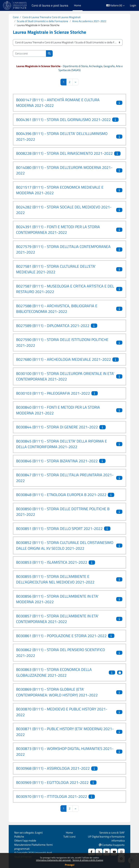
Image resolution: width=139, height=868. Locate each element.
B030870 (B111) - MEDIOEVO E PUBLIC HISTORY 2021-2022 (62, 712)
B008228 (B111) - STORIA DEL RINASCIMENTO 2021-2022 (64, 153)
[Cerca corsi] (30, 54)
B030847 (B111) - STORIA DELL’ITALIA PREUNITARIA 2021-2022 (65, 478)
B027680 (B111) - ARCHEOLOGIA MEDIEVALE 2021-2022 (64, 359)
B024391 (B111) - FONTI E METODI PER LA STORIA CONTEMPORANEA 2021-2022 (58, 230)
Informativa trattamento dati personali (54, 860)
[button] (115, 5)
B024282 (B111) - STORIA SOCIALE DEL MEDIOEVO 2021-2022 (64, 210)
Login (133, 5)
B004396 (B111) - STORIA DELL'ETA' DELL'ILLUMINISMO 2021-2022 (62, 136)
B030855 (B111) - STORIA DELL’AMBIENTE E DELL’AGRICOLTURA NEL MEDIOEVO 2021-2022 (55, 579)
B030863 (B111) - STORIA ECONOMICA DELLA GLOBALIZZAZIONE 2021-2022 (54, 672)
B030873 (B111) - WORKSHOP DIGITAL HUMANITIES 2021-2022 (65, 751)
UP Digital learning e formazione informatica (106, 839)
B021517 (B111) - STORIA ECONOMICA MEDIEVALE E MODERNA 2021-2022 (60, 190)
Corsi (16, 17)
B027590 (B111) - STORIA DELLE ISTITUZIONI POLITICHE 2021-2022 (62, 342)
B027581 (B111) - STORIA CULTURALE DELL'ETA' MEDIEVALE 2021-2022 (56, 269)
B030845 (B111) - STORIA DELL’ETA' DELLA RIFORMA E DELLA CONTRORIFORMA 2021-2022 (62, 444)
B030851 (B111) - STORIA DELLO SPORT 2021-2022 (59, 528)
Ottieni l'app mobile (25, 841)
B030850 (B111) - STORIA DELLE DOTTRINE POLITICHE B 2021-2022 (63, 512)
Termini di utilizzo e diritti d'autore (88, 860)
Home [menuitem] (78, 5)
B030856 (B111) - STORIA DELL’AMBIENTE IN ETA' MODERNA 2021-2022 (57, 599)
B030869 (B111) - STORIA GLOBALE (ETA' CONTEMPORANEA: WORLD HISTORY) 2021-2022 (57, 692)
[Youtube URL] (114, 852)
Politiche (19, 837)
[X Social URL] (99, 852)
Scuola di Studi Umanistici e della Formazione (43, 21)
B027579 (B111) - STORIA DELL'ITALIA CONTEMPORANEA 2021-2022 (63, 249)
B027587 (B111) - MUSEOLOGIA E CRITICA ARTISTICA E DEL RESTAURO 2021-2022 (65, 289)
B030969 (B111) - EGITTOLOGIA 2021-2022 (52, 782)
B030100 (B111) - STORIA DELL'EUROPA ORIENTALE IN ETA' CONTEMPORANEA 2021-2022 (65, 376)
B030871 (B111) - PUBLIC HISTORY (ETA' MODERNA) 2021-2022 (65, 732)
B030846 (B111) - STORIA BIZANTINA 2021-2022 (57, 461)
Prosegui (70, 865)
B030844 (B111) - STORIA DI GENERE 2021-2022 (57, 427)
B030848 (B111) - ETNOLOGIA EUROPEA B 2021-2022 (61, 495)
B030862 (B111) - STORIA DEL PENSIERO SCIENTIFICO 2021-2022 (61, 653)
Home (69, 833)
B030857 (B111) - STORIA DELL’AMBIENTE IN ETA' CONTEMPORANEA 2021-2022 (57, 619)
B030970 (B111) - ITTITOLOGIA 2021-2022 (52, 796)
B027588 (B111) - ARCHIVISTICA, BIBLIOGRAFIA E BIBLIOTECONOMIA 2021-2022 (57, 309)
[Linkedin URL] (106, 852)
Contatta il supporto (112, 845)
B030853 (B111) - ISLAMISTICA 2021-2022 (52, 562)
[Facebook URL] (92, 852)
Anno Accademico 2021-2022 (89, 21)
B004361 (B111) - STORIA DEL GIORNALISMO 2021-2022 (63, 120)
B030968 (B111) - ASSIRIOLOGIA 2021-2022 (53, 768)
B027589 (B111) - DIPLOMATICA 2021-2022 (53, 326)
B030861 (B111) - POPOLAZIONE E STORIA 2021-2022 (61, 636)
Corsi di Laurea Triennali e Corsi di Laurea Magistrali (51, 17)
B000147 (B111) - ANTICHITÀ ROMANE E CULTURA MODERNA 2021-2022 (58, 103)
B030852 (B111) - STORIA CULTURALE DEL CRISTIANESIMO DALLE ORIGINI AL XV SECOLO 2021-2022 (65, 545)
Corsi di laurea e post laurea (50, 5)
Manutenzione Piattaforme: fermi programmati (33, 847)
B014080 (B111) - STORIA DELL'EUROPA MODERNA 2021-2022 (64, 170)
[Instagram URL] (121, 852)
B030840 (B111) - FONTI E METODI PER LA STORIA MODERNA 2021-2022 (58, 410)
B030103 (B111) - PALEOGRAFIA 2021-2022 (53, 393)
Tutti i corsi (69, 837)
